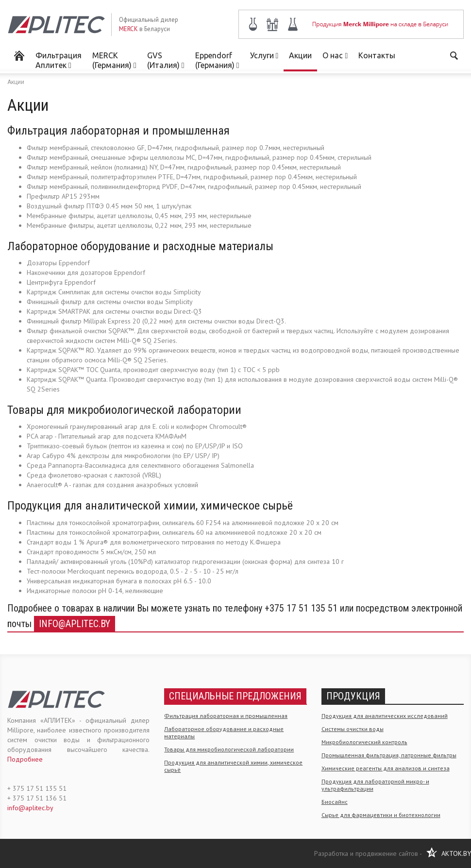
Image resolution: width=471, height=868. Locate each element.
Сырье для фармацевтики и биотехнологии (381, 815)
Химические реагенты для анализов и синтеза (386, 768)
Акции (300, 55)
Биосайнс (335, 802)
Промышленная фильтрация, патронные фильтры (389, 755)
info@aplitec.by (75, 624)
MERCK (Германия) (114, 60)
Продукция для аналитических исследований (385, 716)
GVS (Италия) (166, 60)
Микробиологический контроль (364, 742)
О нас (335, 55)
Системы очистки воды (353, 729)
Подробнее (25, 759)
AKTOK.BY (456, 853)
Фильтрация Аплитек (59, 60)
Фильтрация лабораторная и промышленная (226, 716)
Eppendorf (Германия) (217, 60)
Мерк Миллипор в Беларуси (19, 55)
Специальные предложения (235, 696)
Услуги (264, 55)
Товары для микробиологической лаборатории (229, 749)
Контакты (377, 55)
